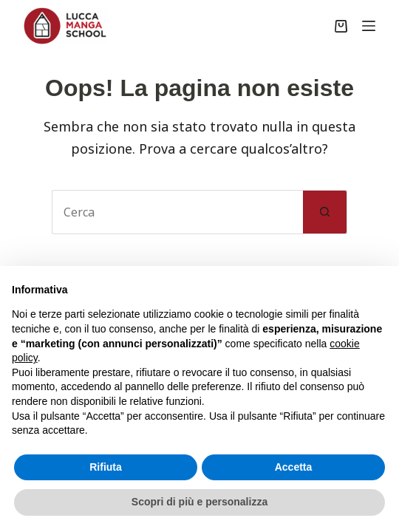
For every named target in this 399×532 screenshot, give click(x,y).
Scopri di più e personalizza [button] (199, 502)
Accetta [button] (294, 467)
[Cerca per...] (177, 212)
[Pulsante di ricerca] (325, 212)
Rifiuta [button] (106, 467)
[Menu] (369, 26)
